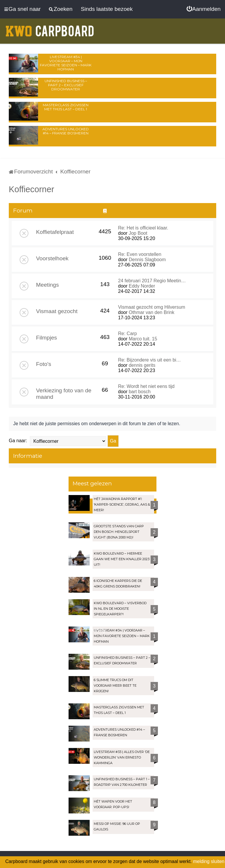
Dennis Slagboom (147, 260)
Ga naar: (18, 441)
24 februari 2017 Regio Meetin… (152, 281)
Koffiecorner (31, 189)
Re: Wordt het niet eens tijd (146, 386)
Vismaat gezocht (57, 311)
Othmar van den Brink (151, 312)
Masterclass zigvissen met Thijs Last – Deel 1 (66, 107)
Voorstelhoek (52, 258)
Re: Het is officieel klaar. (143, 228)
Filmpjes (46, 338)
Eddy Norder (142, 286)
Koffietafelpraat (55, 232)
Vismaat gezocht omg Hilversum (152, 307)
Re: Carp (127, 333)
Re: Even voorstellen (140, 254)
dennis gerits (142, 365)
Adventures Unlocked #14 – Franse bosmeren (66, 131)
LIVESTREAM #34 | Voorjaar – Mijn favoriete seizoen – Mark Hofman (66, 63)
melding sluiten (209, 861)
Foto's (44, 364)
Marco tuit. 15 (143, 339)
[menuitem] (204, 9)
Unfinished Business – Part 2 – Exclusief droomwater (66, 85)
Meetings (47, 285)
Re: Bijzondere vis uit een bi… (149, 360)
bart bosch (140, 392)
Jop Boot (138, 233)
